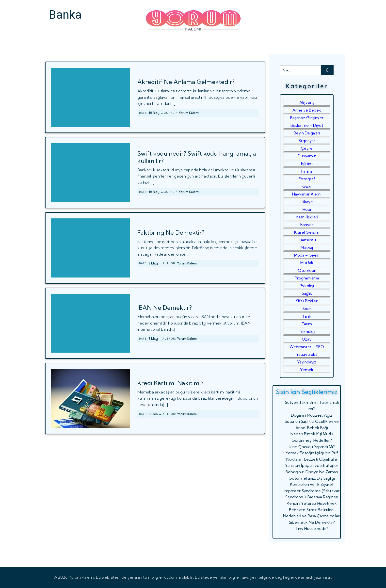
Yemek (307, 370)
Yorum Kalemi (189, 113)
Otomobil (307, 270)
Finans (307, 171)
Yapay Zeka (307, 354)
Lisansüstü (307, 240)
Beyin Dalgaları (307, 133)
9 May (153, 263)
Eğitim (307, 163)
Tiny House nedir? (312, 528)
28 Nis (153, 414)
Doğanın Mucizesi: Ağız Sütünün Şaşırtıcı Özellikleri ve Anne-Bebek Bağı (312, 421)
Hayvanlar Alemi (307, 194)
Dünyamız (307, 156)
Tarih (307, 316)
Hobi (307, 209)
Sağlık (307, 293)
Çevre (307, 148)
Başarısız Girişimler (307, 118)
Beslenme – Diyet (307, 125)
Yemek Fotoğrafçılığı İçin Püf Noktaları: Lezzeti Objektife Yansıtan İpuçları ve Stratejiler (312, 459)
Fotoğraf (307, 179)
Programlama (307, 278)
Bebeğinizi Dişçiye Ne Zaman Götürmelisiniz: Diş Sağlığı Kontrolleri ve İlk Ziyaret (312, 478)
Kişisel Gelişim (307, 232)
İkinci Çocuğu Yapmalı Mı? (312, 447)
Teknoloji (307, 331)
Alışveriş (307, 102)
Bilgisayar (307, 141)
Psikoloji (307, 286)
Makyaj (307, 247)
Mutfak (307, 263)
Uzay (307, 339)
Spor (307, 309)
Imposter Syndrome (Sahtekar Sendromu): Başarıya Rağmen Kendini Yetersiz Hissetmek (312, 497)
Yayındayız (307, 362)
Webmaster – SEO (307, 347)
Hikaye (307, 202)
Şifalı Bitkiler (307, 301)
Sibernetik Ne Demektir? (312, 522)
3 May (153, 339)
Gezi (307, 186)
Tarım (307, 324)
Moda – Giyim (307, 255)
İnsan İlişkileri (307, 217)
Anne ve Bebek (307, 110)
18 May (154, 113)
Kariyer (307, 225)
